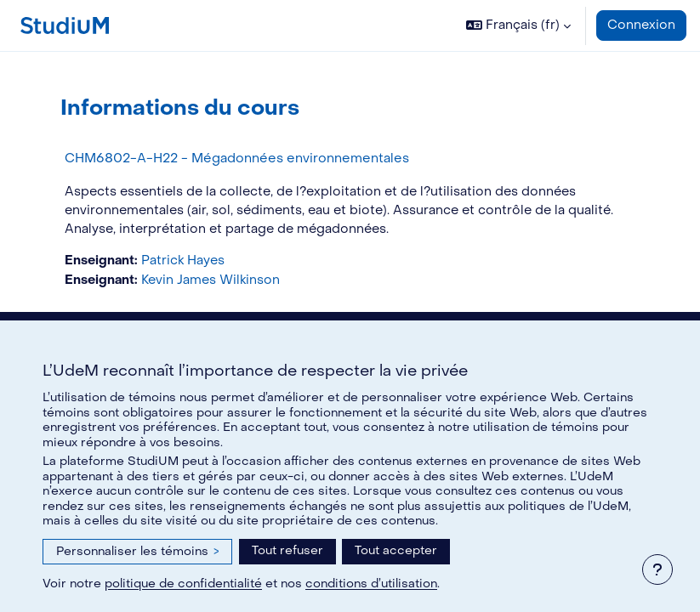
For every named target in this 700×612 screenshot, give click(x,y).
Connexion (641, 25)
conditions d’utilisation (371, 584)
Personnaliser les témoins (137, 551)
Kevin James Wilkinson (211, 280)
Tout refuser (287, 550)
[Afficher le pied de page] (657, 569)
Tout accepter (396, 550)
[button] (518, 25)
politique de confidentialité (183, 584)
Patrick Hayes (183, 261)
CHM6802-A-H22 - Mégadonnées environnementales (237, 158)
